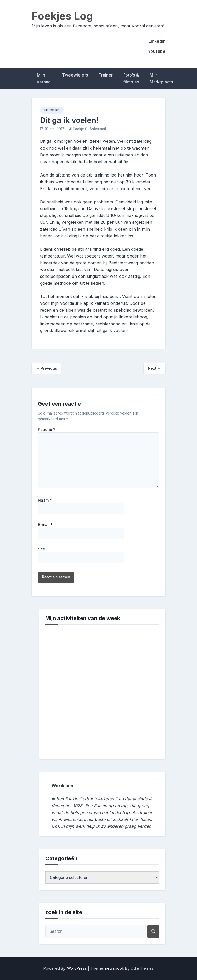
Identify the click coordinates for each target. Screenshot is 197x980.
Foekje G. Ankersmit (90, 129)
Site (41, 549)
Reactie (47, 430)
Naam (45, 500)
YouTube (157, 51)
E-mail (45, 525)
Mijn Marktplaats (161, 78)
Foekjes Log (62, 16)
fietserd (52, 110)
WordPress (77, 968)
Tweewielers (75, 75)
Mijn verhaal (44, 78)
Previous (46, 368)
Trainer (106, 75)
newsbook (115, 968)
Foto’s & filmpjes (131, 78)
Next (154, 368)
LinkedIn (157, 41)
